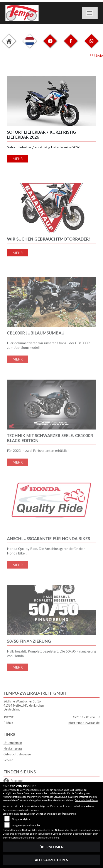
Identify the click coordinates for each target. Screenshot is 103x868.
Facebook (13, 781)
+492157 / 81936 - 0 (85, 717)
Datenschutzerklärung (86, 800)
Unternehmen (13, 743)
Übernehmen (51, 847)
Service (8, 760)
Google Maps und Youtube (26, 825)
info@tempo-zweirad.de (84, 723)
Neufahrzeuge (13, 748)
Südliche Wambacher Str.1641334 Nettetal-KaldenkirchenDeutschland (24, 705)
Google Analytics (21, 819)
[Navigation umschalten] (90, 13)
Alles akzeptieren (52, 860)
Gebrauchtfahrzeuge (17, 754)
